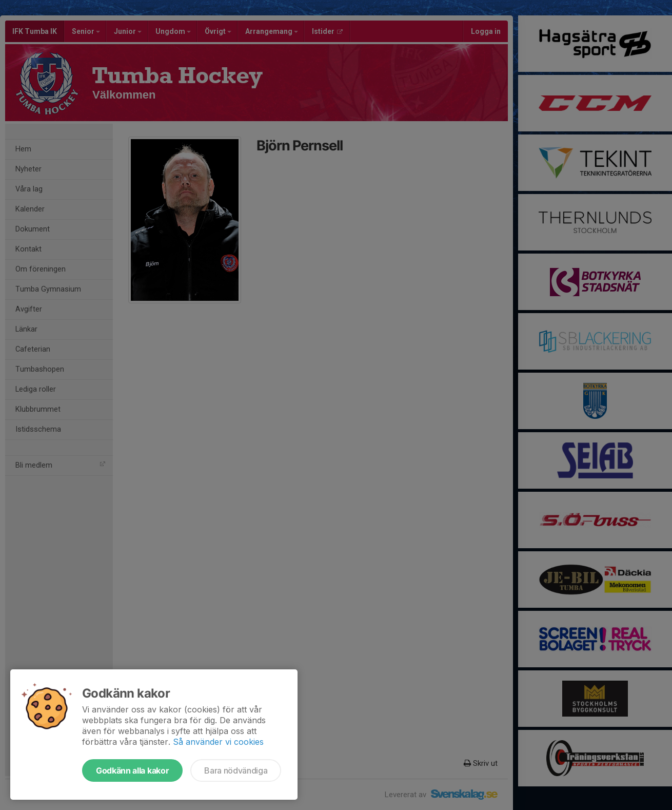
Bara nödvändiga (236, 770)
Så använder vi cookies (218, 742)
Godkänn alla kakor (132, 770)
